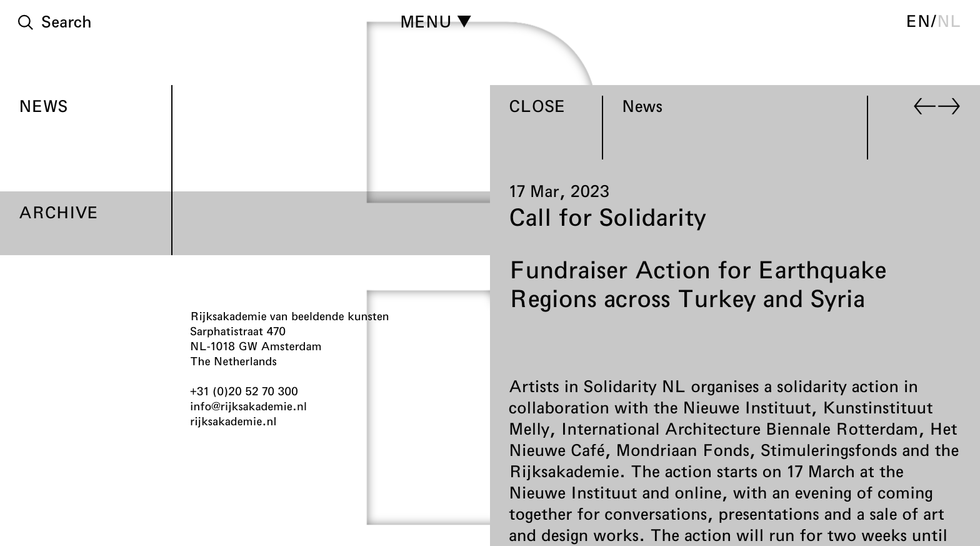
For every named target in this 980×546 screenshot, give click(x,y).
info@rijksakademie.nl (248, 406)
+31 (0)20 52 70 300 (244, 391)
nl (949, 21)
